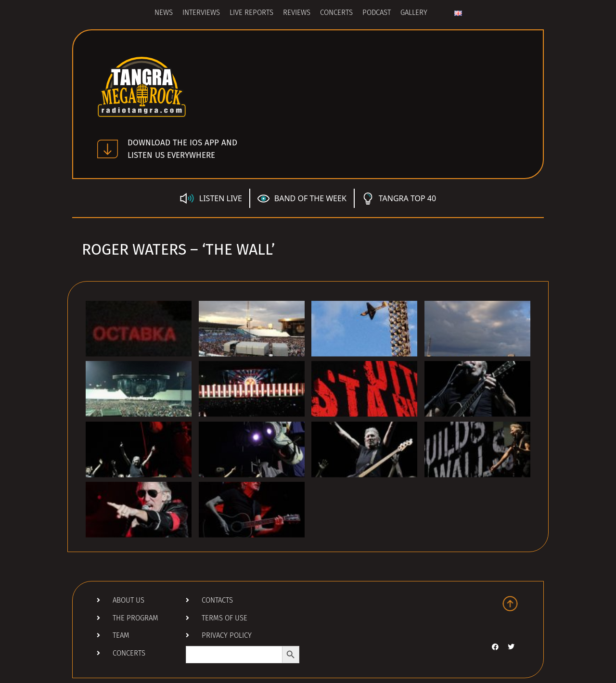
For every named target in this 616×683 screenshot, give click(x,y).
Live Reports (251, 13)
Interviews (201, 13)
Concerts (336, 13)
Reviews (297, 13)
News (164, 13)
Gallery (414, 13)
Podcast (377, 13)
